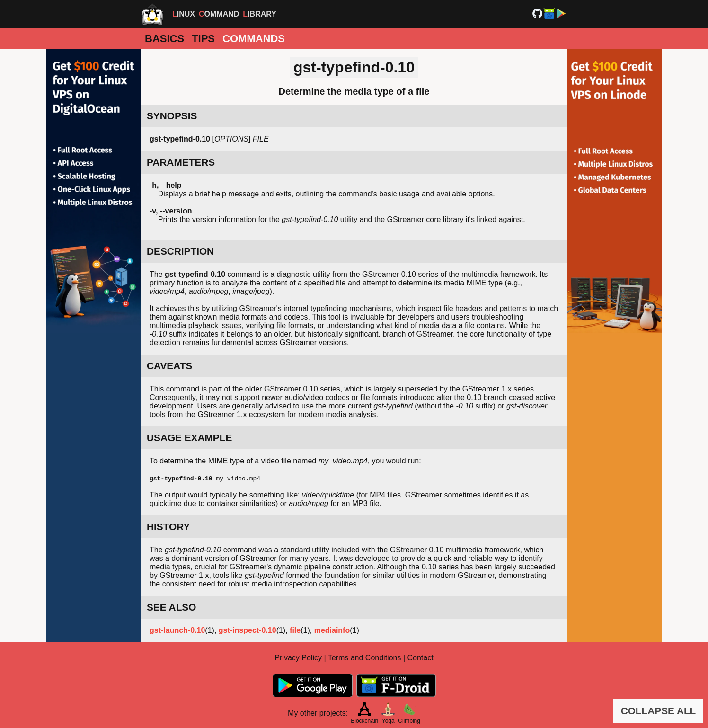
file (295, 630)
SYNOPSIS (172, 116)
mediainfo (332, 630)
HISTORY (168, 527)
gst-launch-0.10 (177, 630)
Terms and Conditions (365, 658)
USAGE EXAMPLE (189, 438)
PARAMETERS (181, 162)
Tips (203, 39)
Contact (420, 658)
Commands (254, 39)
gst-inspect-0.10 (248, 630)
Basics (164, 39)
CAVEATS (169, 366)
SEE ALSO (171, 607)
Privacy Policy (298, 658)
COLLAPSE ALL (659, 711)
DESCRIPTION (180, 251)
